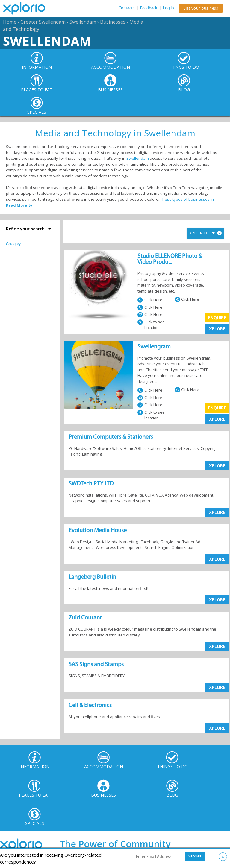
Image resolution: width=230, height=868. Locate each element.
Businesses (113, 22)
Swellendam (83, 22)
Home (10, 22)
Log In (168, 8)
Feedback (149, 8)
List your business (201, 8)
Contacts (127, 8)
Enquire (217, 317)
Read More (16, 205)
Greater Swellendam (43, 22)
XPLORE (217, 329)
